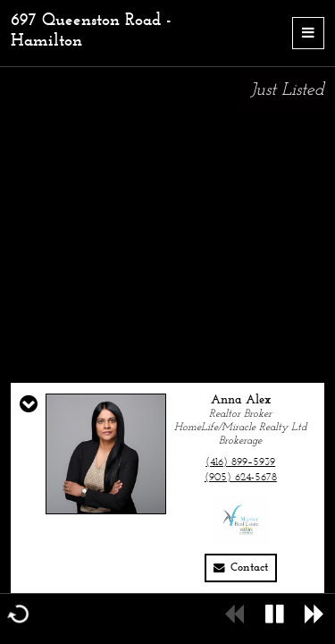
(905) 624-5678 (241, 478)
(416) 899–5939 (240, 462)
